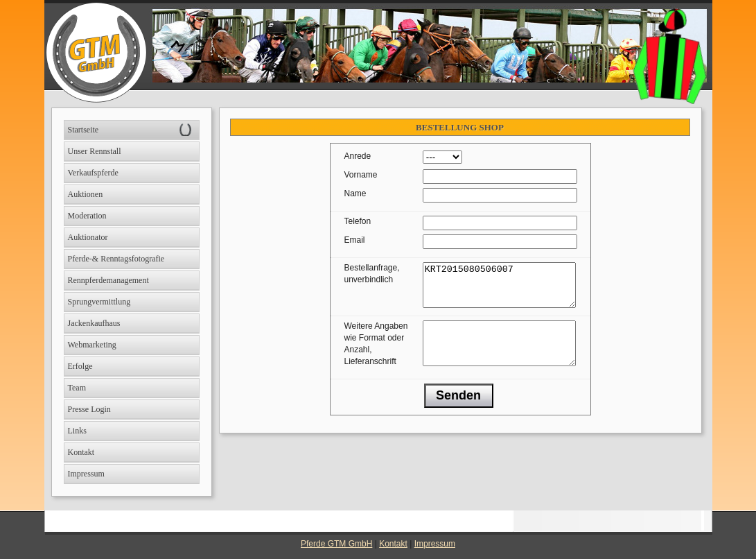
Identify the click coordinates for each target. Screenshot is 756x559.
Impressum (435, 544)
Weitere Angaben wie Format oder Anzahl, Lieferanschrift (376, 352)
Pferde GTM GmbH (336, 544)
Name (355, 193)
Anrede (358, 156)
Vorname (361, 175)
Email (355, 240)
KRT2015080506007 (499, 289)
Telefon (358, 221)
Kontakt (393, 544)
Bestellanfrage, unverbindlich (372, 274)
